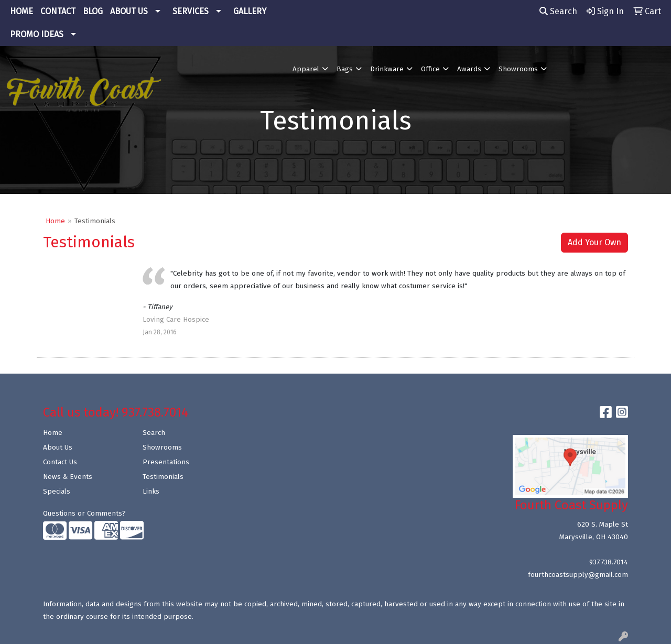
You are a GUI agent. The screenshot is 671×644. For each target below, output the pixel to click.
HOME (21, 11)
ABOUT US (129, 11)
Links (151, 492)
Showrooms (518, 69)
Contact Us (60, 462)
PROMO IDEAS (37, 34)
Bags (345, 69)
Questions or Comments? (84, 514)
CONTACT (58, 11)
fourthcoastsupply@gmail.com (578, 575)
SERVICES (191, 11)
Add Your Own (594, 242)
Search (558, 11)
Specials (57, 492)
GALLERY (250, 11)
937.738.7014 (609, 562)
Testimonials (163, 477)
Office (430, 69)
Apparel (306, 69)
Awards (469, 69)
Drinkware (387, 69)
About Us (58, 447)
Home (55, 221)
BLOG (93, 11)
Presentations (166, 462)
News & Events (68, 477)
